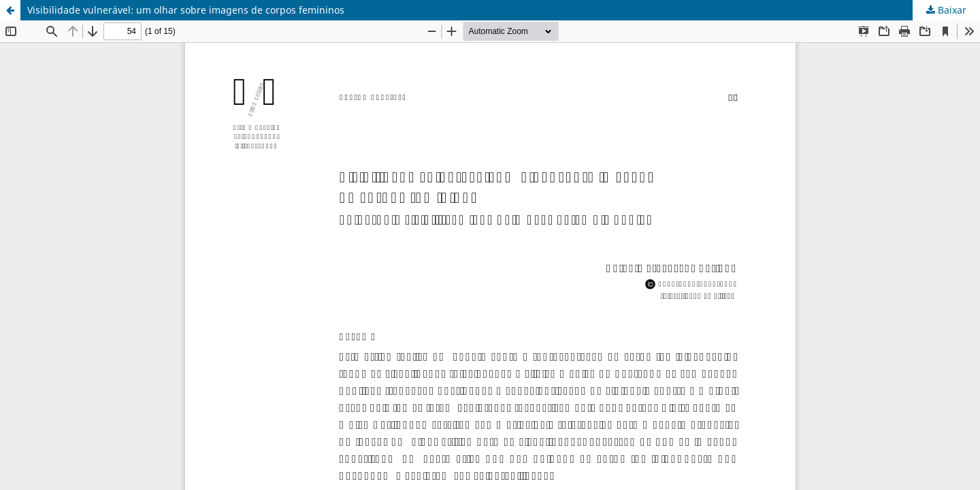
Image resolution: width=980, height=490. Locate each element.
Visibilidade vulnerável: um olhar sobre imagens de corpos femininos (186, 10)
